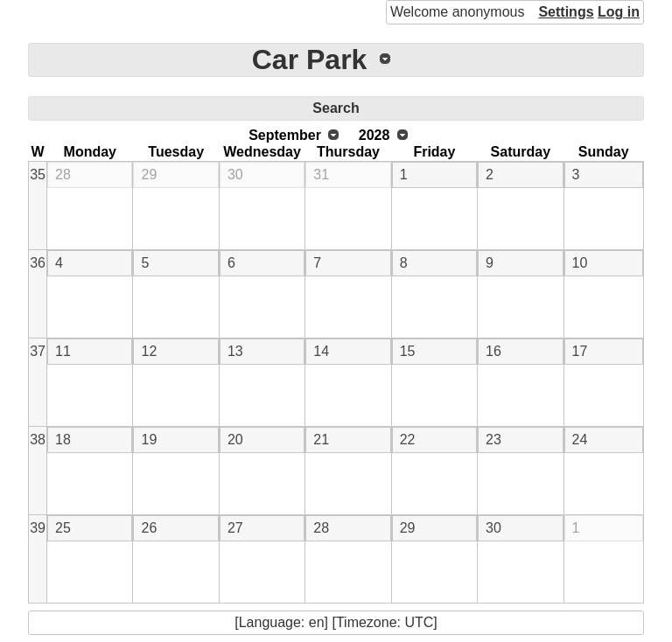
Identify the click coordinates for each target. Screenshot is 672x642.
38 (38, 440)
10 (580, 263)
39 (38, 528)
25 (63, 528)
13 (235, 351)
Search (336, 108)
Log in (619, 12)
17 (580, 351)
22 (408, 440)
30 (235, 174)
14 (321, 351)
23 (493, 440)
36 (38, 263)
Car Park (310, 59)
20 (235, 440)
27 (235, 528)
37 (38, 351)
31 (321, 174)
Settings (566, 12)
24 (580, 440)
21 (321, 440)
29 (149, 174)
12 (149, 351)
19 (149, 440)
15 (408, 351)
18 (63, 440)
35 (38, 174)
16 (493, 351)
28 (63, 174)
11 (63, 351)
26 (149, 528)
